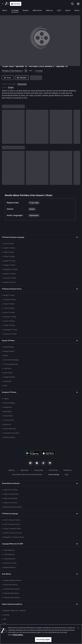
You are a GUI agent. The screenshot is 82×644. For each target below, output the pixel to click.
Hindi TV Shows (9, 252)
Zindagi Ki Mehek (9, 377)
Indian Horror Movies (11, 490)
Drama (11, 87)
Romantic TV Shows (10, 317)
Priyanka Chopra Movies (12, 598)
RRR (5, 619)
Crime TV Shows (9, 308)
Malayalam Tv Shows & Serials (14, 537)
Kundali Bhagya (9, 347)
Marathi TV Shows (10, 282)
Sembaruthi (7, 381)
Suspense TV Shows (10, 334)
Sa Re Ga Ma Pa (9, 420)
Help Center (24, 470)
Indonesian (22, 84)
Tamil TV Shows (9, 244)
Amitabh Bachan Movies (12, 589)
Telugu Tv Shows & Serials (12, 529)
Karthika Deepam (9, 437)
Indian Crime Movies (10, 503)
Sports (68, 11)
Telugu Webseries (10, 559)
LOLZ (59, 11)
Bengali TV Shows (9, 261)
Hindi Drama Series (10, 563)
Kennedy (6, 615)
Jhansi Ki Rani (8, 373)
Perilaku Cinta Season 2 (12, 71)
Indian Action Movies (11, 498)
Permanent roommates (11, 433)
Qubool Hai (7, 424)
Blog (67, 475)
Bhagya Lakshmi (9, 351)
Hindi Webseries (9, 550)
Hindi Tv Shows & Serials (12, 520)
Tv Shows (15, 11)
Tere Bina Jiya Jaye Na (11, 364)
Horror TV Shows (9, 313)
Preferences (68, 470)
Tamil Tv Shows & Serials (12, 524)
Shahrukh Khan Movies (11, 593)
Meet (5, 386)
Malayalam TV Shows (11, 269)
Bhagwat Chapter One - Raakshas (15, 611)
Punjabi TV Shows (9, 265)
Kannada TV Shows (10, 278)
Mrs (5, 623)
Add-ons (49, 11)
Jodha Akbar (8, 412)
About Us (12, 470)
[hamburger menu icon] (78, 4)
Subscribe (16, 4)
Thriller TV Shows (9, 325)
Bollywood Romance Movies (13, 507)
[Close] (78, 628)
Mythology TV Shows (10, 330)
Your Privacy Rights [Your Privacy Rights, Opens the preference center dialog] (43, 640)
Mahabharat (8, 407)
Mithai (6, 356)
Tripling (6, 399)
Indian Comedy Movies (11, 494)
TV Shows (39, 71)
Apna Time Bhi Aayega (11, 360)
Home (4, 11)
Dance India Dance (10, 429)
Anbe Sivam (8, 368)
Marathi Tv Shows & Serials (13, 533)
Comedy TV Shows (10, 300)
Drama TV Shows (9, 321)
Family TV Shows (9, 304)
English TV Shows (9, 248)
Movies (26, 11)
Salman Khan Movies (11, 585)
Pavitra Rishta (8, 416)
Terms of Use (53, 470)
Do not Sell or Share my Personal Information (27, 475)
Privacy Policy (39, 470)
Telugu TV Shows (9, 257)
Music (77, 11)
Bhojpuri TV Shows (10, 274)
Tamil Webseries (9, 555)
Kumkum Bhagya (9, 403)
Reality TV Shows (9, 295)
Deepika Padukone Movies (12, 580)
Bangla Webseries (10, 567)
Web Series (37, 11)
